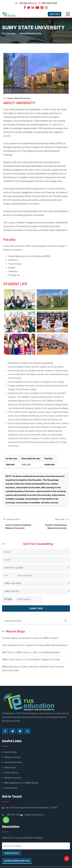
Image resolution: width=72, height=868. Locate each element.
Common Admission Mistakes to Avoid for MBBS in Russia (30, 638)
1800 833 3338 (13, 815)
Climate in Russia (12, 757)
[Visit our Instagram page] (46, 8)
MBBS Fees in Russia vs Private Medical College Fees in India (31, 660)
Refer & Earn (10, 767)
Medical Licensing (13, 778)
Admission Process (13, 762)
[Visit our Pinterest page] (42, 8)
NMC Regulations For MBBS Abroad (21, 783)
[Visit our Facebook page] (25, 8)
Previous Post (12, 519)
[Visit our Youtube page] (38, 8)
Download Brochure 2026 (17, 861)
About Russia (10, 752)
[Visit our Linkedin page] (33, 8)
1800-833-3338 (49, 3)
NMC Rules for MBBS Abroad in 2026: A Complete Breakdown (31, 652)
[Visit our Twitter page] (29, 8)
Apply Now (55, 14)
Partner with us (28, 3)
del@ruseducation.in (34, 815)
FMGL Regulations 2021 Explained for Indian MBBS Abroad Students (35, 645)
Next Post (62, 519)
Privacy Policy (11, 788)
